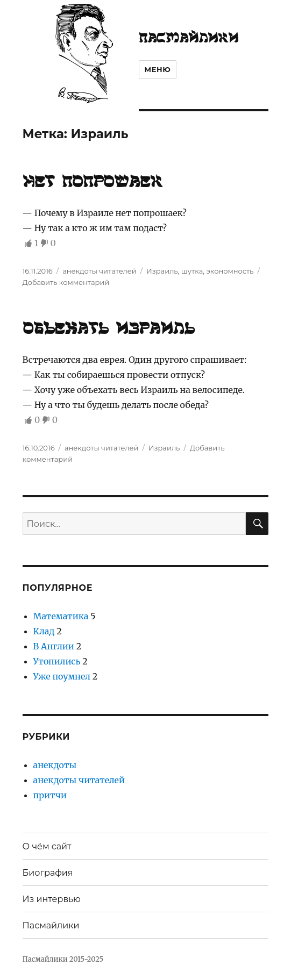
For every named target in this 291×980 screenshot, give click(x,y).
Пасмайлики (189, 38)
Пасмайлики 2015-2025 (63, 959)
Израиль (162, 271)
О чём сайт (47, 846)
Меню (158, 69)
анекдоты (55, 765)
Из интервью (52, 899)
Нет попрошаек (93, 181)
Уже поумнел (62, 676)
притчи (50, 795)
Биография (48, 873)
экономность (230, 271)
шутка (192, 271)
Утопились (57, 661)
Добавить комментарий (66, 282)
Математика (61, 616)
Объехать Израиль (108, 328)
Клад (44, 631)
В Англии (54, 646)
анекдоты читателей (100, 271)
